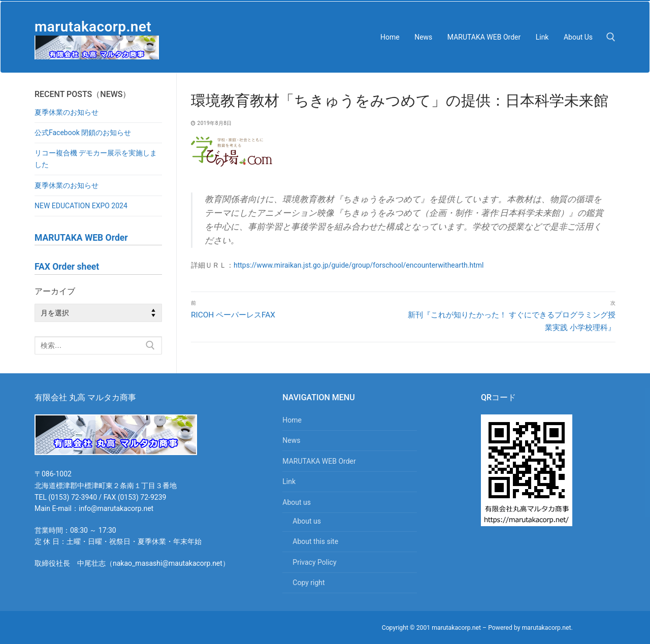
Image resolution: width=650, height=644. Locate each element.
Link (289, 481)
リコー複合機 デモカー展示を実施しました (96, 159)
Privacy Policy (314, 562)
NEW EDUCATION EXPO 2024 (81, 206)
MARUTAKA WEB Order (319, 461)
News (291, 440)
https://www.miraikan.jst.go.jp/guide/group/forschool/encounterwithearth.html (359, 265)
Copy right (308, 583)
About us (297, 502)
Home (292, 420)
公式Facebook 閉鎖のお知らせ (83, 133)
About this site (315, 541)
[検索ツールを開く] (611, 37)
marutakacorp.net (93, 27)
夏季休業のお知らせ (67, 112)
